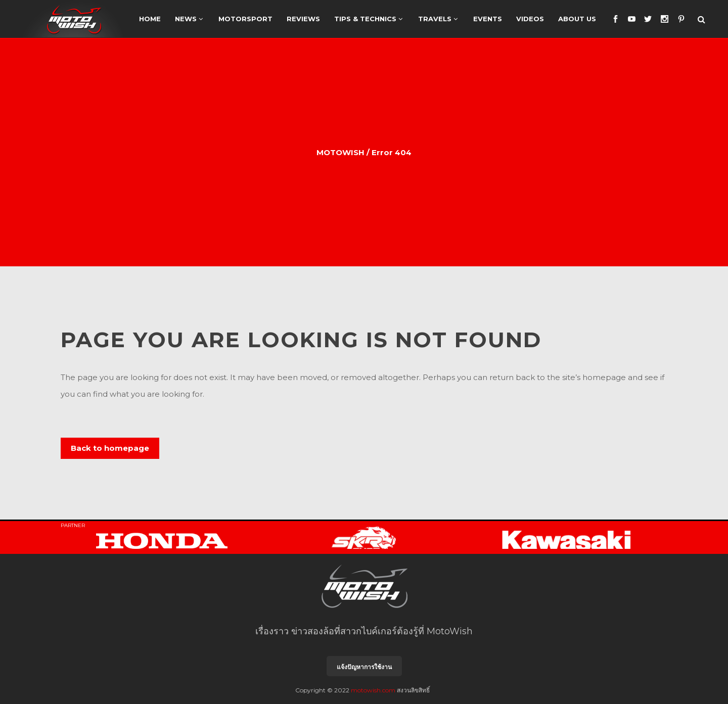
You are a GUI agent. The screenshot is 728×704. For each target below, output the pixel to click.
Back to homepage (110, 448)
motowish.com (373, 690)
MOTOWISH (340, 152)
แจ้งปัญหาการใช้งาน (364, 667)
